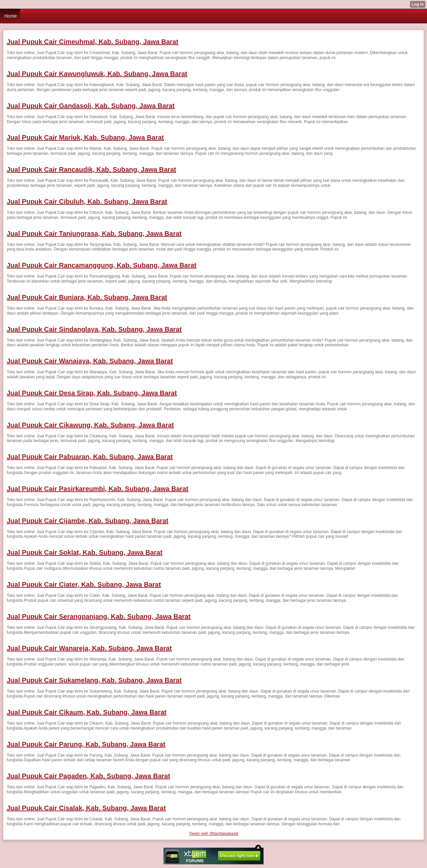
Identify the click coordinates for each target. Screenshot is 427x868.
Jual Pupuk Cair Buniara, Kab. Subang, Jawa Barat (87, 297)
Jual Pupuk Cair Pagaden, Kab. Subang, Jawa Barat (88, 776)
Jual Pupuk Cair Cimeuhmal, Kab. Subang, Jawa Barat (93, 42)
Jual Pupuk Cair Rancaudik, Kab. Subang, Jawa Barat (91, 169)
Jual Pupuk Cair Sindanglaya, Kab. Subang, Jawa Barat (94, 329)
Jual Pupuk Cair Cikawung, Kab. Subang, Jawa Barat (90, 425)
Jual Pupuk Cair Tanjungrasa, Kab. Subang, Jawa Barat (94, 234)
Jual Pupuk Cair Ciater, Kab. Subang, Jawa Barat (84, 584)
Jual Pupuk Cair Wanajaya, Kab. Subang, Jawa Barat (90, 361)
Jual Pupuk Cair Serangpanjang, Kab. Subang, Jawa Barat (99, 616)
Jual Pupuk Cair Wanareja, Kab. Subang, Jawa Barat (89, 648)
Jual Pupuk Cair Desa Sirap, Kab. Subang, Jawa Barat (92, 393)
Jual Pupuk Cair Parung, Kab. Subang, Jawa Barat (86, 744)
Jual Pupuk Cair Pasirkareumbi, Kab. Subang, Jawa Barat (98, 489)
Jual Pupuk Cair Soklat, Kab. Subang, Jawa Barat (85, 552)
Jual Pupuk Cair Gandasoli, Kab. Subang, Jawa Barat (91, 106)
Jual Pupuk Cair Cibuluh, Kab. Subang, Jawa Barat (87, 201)
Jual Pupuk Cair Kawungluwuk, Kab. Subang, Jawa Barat (97, 74)
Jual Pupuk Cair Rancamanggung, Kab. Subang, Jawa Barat (102, 265)
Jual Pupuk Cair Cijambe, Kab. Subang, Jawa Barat (88, 521)
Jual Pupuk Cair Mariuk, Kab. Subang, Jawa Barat (85, 137)
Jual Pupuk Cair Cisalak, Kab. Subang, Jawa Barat (86, 808)
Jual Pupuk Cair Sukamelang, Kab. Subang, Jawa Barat (94, 680)
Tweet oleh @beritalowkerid (213, 834)
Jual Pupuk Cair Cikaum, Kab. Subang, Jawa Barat (87, 712)
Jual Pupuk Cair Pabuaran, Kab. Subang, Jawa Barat (90, 457)
